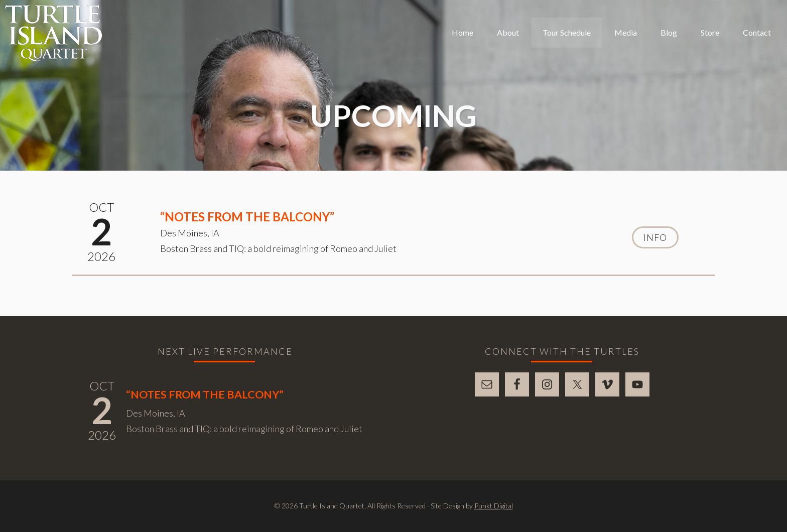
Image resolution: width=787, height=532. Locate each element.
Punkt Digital (494, 506)
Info (655, 237)
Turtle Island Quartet (53, 33)
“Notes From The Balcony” (247, 217)
